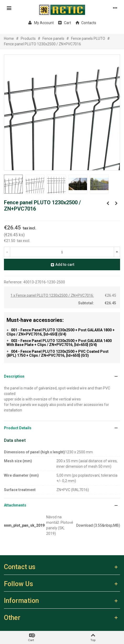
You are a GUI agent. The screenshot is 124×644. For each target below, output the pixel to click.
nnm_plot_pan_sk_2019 (24, 525)
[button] (62, 376)
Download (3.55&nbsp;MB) (98, 525)
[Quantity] (62, 252)
